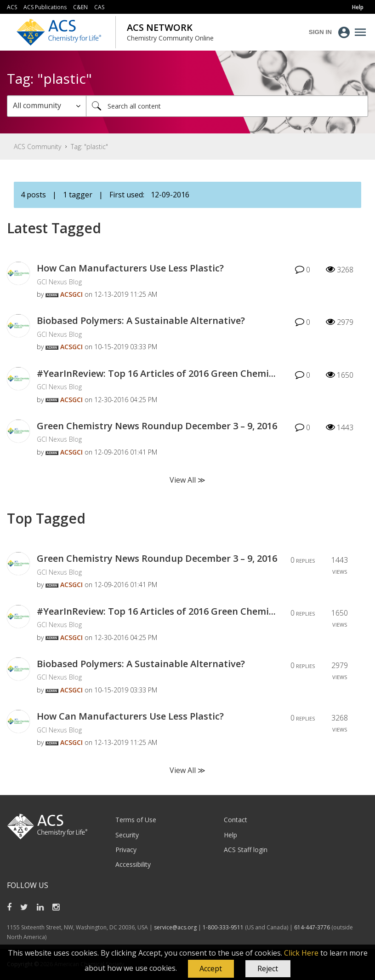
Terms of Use (136, 820)
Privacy (126, 850)
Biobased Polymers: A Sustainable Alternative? (141, 320)
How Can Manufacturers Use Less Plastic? (130, 268)
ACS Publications (45, 7)
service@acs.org (175, 927)
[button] (211, 969)
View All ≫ (187, 480)
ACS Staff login (246, 850)
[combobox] (227, 106)
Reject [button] (268, 968)
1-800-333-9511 (223, 927)
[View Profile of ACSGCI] (71, 294)
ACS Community (37, 147)
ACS (12, 7)
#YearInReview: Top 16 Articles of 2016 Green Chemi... (156, 373)
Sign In (320, 32)
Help (230, 835)
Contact (236, 820)
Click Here (301, 953)
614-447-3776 (313, 927)
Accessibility (133, 864)
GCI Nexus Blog (59, 282)
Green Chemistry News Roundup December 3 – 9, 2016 (157, 426)
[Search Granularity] (47, 106)
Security (127, 835)
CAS (99, 7)
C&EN (80, 7)
